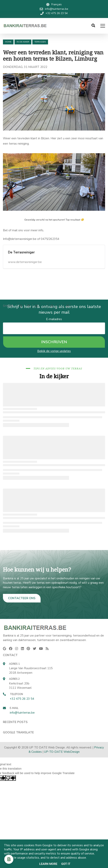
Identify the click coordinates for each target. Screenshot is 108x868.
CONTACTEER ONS (22, 598)
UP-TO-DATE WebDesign (62, 752)
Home (8, 42)
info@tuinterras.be (22, 713)
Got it (66, 864)
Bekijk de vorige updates (54, 351)
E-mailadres (54, 319)
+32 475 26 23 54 (22, 699)
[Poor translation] (11, 778)
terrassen (40, 42)
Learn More (48, 864)
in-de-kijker (23, 42)
